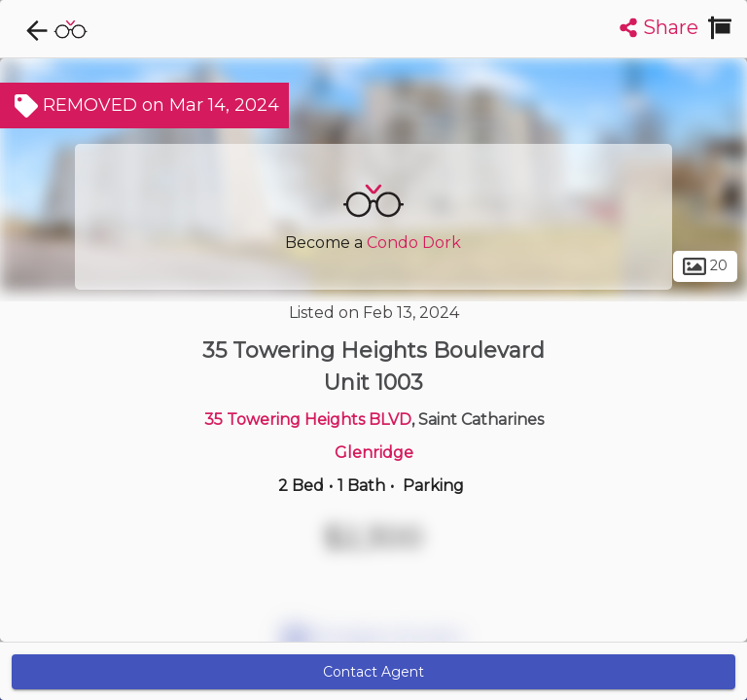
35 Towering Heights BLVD (308, 420)
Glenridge (374, 453)
